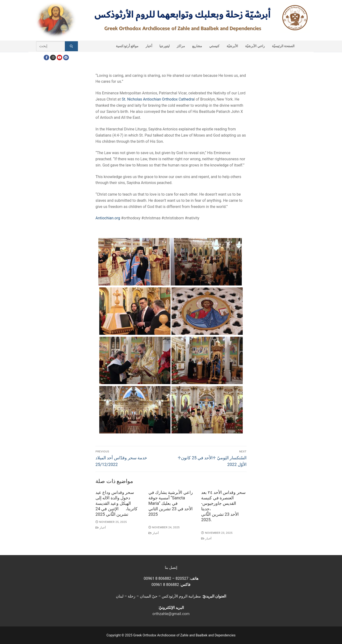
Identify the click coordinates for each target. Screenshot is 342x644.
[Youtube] (59, 57)
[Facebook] (46, 57)
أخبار (101, 528)
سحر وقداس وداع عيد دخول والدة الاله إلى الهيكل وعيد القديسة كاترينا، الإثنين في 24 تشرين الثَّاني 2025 (116, 503)
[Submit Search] (71, 46)
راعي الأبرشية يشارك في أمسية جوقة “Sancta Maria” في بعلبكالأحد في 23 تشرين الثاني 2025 (171, 503)
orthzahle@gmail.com (171, 614)
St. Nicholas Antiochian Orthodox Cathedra (157, 99)
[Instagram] (53, 57)
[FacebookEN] (66, 57)
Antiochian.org (108, 218)
